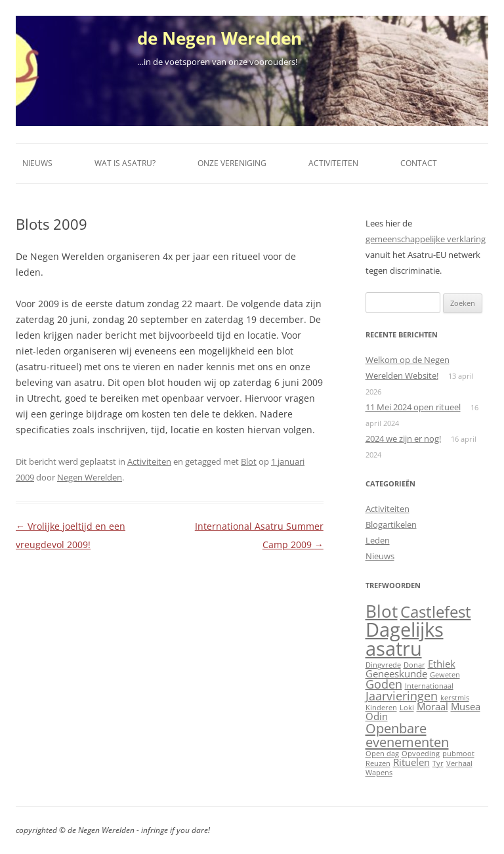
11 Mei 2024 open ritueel (413, 407)
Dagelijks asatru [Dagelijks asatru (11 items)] (405, 639)
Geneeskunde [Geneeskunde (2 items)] (396, 673)
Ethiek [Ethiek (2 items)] (442, 664)
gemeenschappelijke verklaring (426, 239)
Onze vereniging (232, 163)
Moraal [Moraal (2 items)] (432, 706)
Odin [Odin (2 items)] (377, 716)
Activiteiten (333, 163)
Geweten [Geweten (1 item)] (445, 675)
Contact (419, 163)
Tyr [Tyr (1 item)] (438, 763)
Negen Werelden (90, 477)
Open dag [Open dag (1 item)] (382, 754)
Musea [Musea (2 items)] (466, 706)
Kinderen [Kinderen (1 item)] (381, 708)
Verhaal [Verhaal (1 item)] (459, 763)
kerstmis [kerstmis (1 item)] (455, 698)
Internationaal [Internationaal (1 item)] (429, 686)
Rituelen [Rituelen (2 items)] (411, 762)
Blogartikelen (391, 524)
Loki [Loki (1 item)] (407, 708)
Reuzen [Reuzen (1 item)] (378, 763)
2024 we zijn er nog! (403, 438)
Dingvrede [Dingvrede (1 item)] (383, 665)
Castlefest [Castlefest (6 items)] (436, 612)
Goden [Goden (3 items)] (384, 684)
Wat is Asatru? (125, 163)
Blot (249, 461)
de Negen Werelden (220, 38)
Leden (378, 540)
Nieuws (37, 163)
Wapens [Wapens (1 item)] (379, 773)
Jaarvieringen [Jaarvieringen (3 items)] (402, 696)
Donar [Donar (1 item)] (414, 665)
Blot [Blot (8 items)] (382, 611)
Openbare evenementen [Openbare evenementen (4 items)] (407, 735)
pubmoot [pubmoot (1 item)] (458, 754)
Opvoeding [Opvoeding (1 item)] (421, 754)
